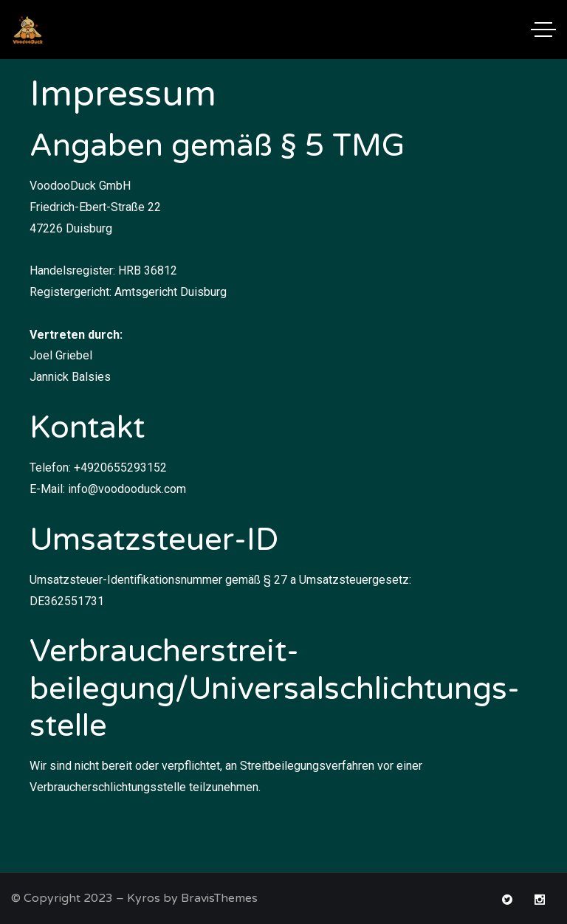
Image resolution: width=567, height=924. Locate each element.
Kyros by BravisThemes (192, 898)
